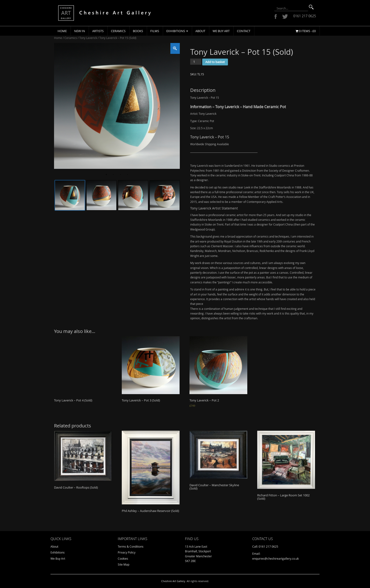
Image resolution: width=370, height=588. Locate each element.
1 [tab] (106, 175)
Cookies (123, 558)
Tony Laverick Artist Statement (214, 208)
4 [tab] (127, 175)
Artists (98, 31)
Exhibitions (177, 31)
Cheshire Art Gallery (173, 581)
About (200, 31)
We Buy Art (221, 31)
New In (80, 31)
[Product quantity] (196, 62)
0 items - (306, 31)
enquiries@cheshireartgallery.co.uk (275, 558)
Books (138, 31)
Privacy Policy (127, 552)
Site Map (124, 564)
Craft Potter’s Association (285, 197)
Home (62, 31)
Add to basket (215, 62)
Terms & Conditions (131, 546)
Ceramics (118, 31)
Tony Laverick (88, 38)
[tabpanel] (117, 106)
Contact (244, 31)
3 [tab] (120, 175)
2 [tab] (113, 175)
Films (155, 31)
